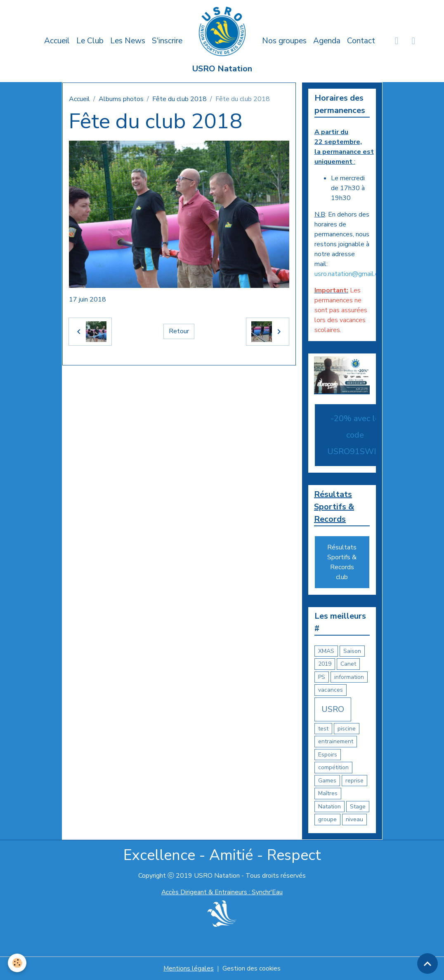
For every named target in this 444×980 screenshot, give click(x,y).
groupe (327, 820)
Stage (358, 807)
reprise (354, 781)
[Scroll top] (427, 964)
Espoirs (328, 755)
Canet (348, 664)
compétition (333, 768)
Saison (352, 651)
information (349, 677)
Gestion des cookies (252, 968)
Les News (128, 41)
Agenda (327, 41)
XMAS (326, 651)
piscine (347, 729)
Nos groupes (284, 41)
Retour (179, 332)
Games (327, 781)
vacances (331, 690)
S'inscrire (167, 41)
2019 (325, 664)
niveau (354, 820)
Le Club (90, 41)
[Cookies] (18, 963)
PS (322, 677)
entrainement (336, 742)
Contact (361, 41)
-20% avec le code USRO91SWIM (355, 435)
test (323, 729)
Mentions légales (188, 968)
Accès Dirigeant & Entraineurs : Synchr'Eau (222, 892)
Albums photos (121, 99)
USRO (333, 709)
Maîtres (328, 794)
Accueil (57, 41)
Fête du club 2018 (179, 99)
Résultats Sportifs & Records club (342, 562)
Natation (329, 807)
